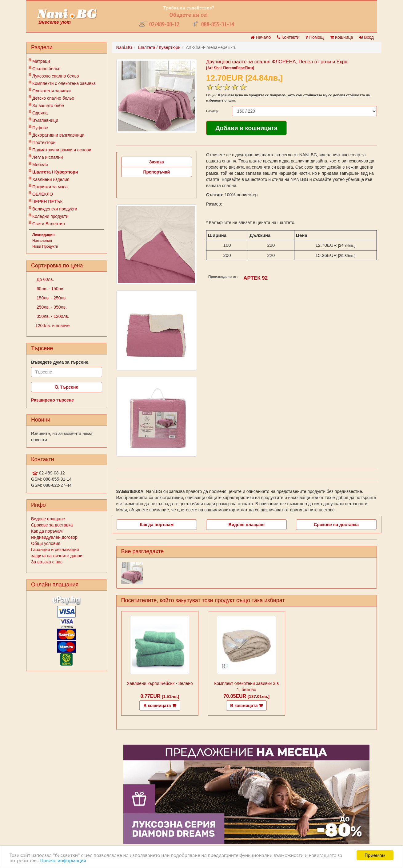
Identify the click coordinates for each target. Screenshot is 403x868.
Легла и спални (48, 157)
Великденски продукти (55, 209)
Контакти (288, 37)
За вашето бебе (48, 106)
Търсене (66, 387)
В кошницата (160, 706)
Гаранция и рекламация (55, 550)
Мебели (40, 165)
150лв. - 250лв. (51, 298)
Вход (366, 37)
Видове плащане (48, 519)
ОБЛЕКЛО (43, 194)
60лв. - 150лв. (50, 289)
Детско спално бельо (53, 98)
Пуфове (40, 128)
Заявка (157, 162)
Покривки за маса (50, 187)
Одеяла (40, 113)
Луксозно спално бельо (56, 76)
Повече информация (63, 861)
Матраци (41, 61)
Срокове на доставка (336, 525)
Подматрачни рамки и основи (62, 150)
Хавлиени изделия (51, 179)
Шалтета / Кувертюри (55, 172)
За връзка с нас (47, 562)
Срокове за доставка (52, 525)
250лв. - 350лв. (51, 307)
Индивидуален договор (54, 537)
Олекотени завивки (52, 91)
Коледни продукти (50, 216)
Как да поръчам (47, 531)
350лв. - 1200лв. (52, 316)
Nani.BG (124, 47)
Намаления (42, 241)
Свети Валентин (49, 224)
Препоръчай (156, 172)
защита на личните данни (57, 556)
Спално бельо (46, 69)
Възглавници (45, 120)
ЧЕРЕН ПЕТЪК (48, 202)
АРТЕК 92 (255, 278)
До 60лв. (45, 279)
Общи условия (46, 543)
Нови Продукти (45, 246)
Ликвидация (44, 235)
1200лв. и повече (52, 326)
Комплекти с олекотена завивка (64, 83)
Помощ (315, 37)
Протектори (44, 142)
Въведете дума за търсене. (60, 362)
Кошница (341, 37)
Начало (261, 37)
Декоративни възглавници (58, 135)
